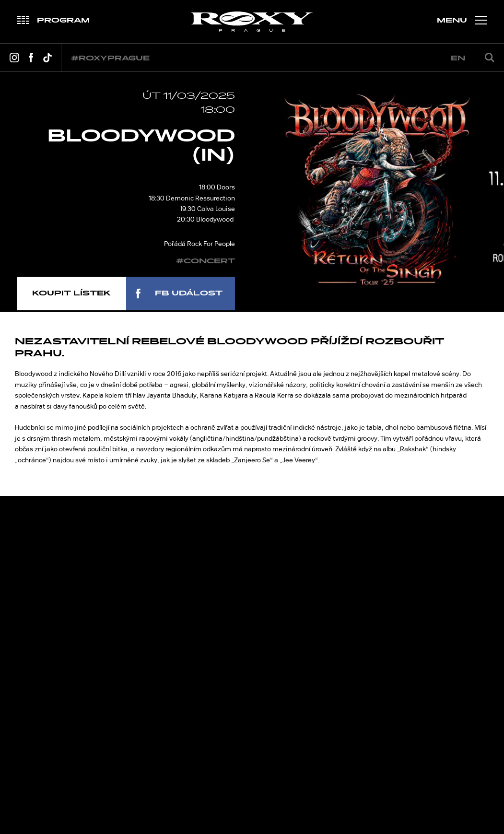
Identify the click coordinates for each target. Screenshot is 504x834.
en (458, 58)
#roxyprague (110, 58)
